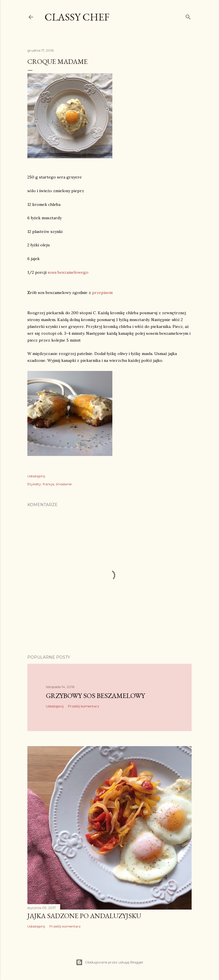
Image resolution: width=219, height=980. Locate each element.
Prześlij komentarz (84, 706)
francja (48, 484)
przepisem (102, 293)
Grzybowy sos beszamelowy (95, 696)
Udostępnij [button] (36, 476)
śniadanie (64, 484)
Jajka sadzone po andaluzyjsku (84, 916)
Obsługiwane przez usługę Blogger (110, 962)
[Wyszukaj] (188, 16)
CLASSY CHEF (77, 17)
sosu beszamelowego (68, 272)
